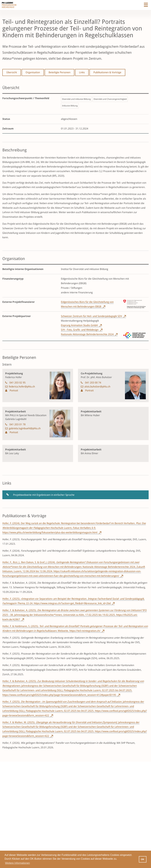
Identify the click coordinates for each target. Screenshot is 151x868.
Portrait (13, 391)
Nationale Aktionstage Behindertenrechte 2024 (87, 334)
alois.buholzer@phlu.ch (97, 387)
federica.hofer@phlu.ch (22, 387)
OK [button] (143, 859)
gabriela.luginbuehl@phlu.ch (25, 428)
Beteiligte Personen (59, 72)
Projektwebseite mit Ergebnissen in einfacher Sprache (44, 495)
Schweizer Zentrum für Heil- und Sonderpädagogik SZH (91, 316)
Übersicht (12, 72)
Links (82, 72)
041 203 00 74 (93, 383)
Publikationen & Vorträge (107, 72)
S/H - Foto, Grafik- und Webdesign (80, 330)
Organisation (33, 72)
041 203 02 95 (18, 383)
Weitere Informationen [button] (17, 863)
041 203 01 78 (18, 424)
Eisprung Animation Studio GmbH (79, 325)
